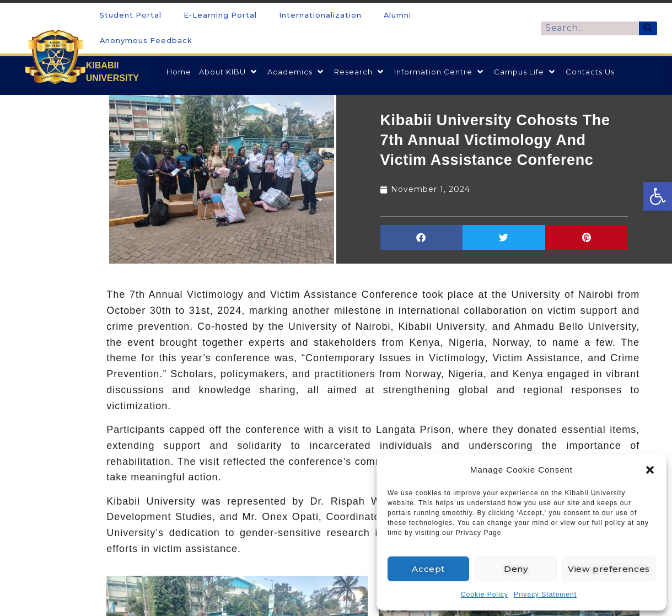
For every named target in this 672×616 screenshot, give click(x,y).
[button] (650, 470)
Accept (428, 569)
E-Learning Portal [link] (220, 15)
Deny (516, 569)
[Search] (648, 28)
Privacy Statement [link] (545, 594)
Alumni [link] (397, 15)
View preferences (609, 569)
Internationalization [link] (320, 15)
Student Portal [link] (131, 15)
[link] (658, 196)
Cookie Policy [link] (485, 594)
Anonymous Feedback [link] (146, 41)
